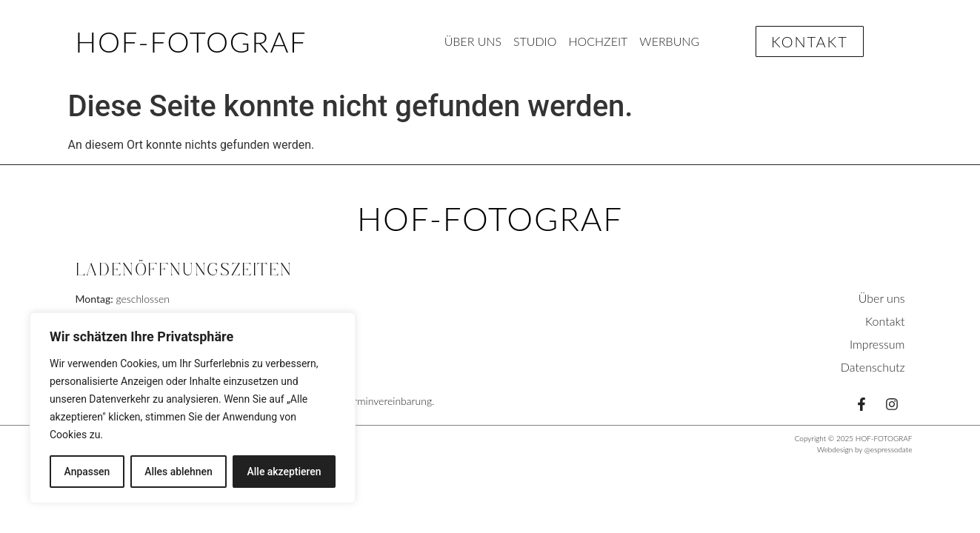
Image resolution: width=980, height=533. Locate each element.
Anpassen (87, 472)
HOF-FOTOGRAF (191, 41)
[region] (193, 408)
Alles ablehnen (179, 472)
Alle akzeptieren (284, 472)
